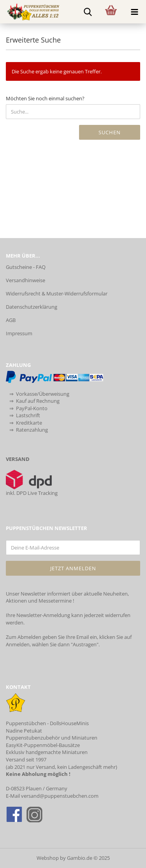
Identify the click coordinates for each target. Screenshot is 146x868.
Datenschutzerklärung (32, 307)
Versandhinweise (26, 280)
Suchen (110, 132)
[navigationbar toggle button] (134, 12)
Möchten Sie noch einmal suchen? (45, 98)
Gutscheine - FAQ (26, 267)
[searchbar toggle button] (88, 12)
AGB (11, 320)
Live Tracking (43, 493)
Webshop (48, 858)
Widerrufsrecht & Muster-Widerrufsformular (57, 293)
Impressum (19, 333)
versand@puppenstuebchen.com (60, 796)
